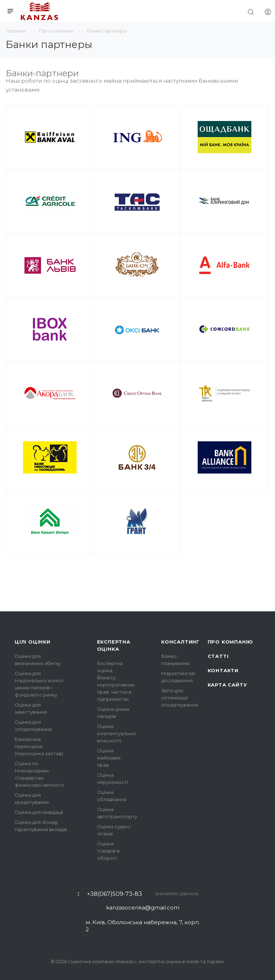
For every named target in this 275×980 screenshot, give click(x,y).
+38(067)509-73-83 (115, 894)
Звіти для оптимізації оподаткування (180, 698)
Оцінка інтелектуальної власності (116, 733)
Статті (218, 656)
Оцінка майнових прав (109, 758)
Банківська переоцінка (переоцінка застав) (39, 746)
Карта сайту (227, 685)
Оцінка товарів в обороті (108, 851)
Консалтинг (180, 642)
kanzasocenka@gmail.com (143, 908)
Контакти (223, 670)
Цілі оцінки (33, 642)
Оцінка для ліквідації (39, 812)
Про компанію (231, 642)
